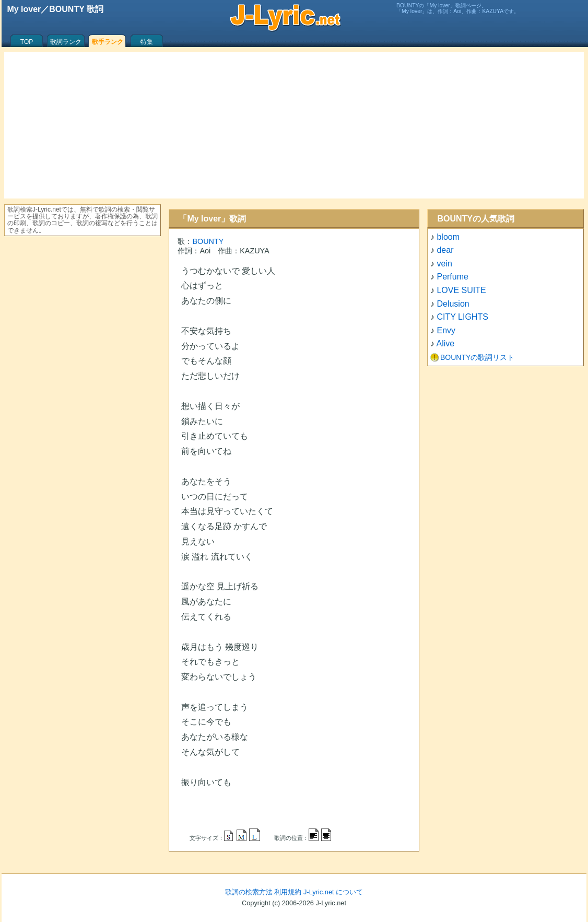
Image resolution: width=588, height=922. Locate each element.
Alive (446, 343)
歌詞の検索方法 (249, 892)
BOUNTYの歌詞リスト (477, 357)
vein (444, 264)
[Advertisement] (294, 125)
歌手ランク (108, 42)
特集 (147, 42)
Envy (446, 330)
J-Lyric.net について (333, 892)
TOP (27, 42)
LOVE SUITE (461, 290)
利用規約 (288, 892)
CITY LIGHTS (462, 317)
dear (445, 250)
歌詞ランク (66, 42)
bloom (448, 237)
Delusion (453, 304)
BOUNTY (208, 241)
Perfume (452, 277)
